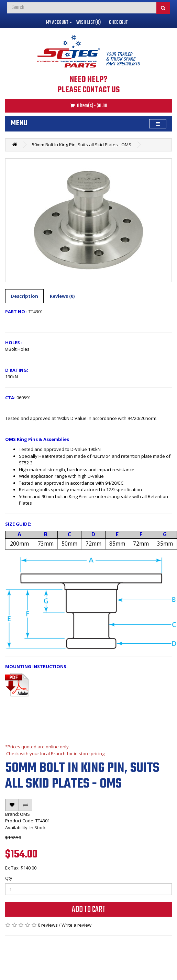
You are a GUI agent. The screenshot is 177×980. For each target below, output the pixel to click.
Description (24, 296)
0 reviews (48, 925)
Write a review (76, 925)
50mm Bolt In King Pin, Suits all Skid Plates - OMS (82, 145)
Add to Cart (89, 910)
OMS (25, 814)
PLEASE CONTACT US (88, 90)
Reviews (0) (62, 296)
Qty (9, 878)
